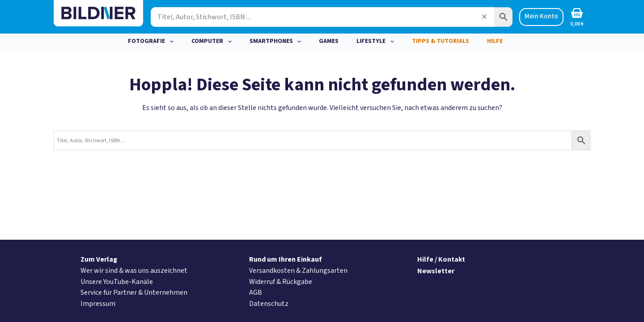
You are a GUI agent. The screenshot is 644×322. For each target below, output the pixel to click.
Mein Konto (541, 16)
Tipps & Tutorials (441, 41)
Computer (213, 42)
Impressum (98, 304)
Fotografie (153, 42)
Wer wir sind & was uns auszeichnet (134, 271)
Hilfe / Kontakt (441, 259)
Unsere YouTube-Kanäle (117, 282)
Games (329, 41)
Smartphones (277, 42)
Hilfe (495, 41)
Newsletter (436, 271)
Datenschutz (269, 304)
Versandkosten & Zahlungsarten (298, 271)
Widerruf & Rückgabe (281, 282)
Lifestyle (377, 42)
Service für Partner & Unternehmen (134, 292)
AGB (256, 292)
